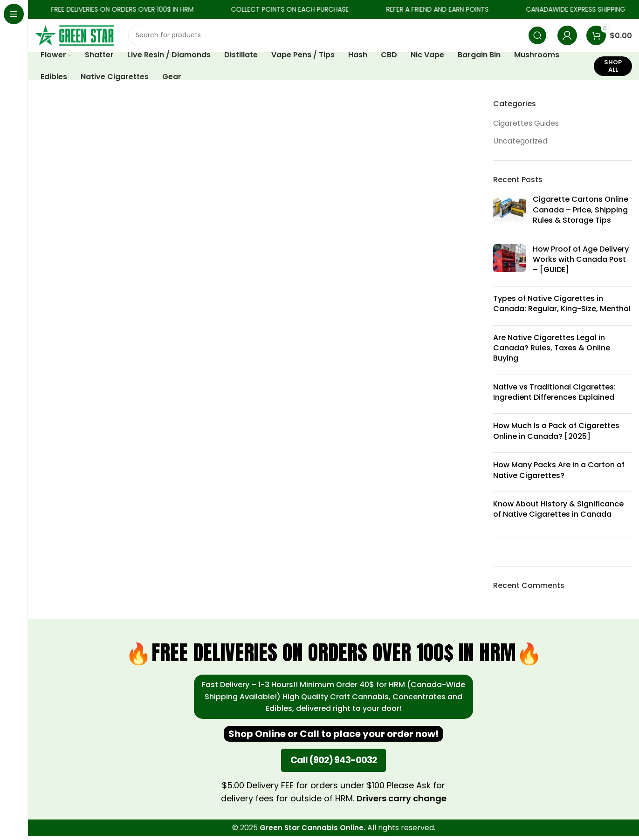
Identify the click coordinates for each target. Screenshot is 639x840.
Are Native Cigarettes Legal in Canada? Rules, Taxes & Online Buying (552, 352)
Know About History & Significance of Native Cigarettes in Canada (558, 513)
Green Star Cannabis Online (312, 832)
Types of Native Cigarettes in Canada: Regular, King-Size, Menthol (562, 307)
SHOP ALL (613, 70)
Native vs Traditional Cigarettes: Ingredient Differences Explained (554, 396)
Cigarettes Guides (526, 127)
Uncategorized (520, 145)
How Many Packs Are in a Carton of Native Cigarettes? (559, 474)
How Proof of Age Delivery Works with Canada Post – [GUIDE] (581, 263)
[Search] (338, 37)
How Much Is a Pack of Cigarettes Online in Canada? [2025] (556, 435)
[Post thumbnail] (509, 216)
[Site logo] (75, 37)
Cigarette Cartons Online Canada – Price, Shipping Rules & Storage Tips (581, 214)
